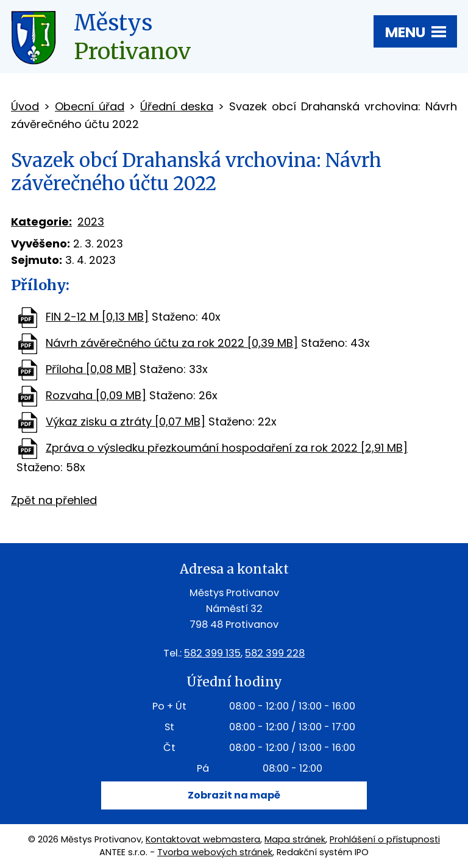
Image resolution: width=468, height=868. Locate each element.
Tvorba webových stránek (215, 852)
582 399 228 (275, 653)
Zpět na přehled (54, 500)
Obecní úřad (90, 106)
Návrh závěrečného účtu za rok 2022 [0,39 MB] (172, 343)
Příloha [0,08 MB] (91, 369)
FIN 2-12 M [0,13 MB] (97, 317)
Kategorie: (41, 222)
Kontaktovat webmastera (203, 839)
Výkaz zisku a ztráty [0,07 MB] (126, 422)
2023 (91, 222)
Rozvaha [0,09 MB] (96, 395)
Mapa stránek (295, 839)
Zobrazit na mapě (234, 795)
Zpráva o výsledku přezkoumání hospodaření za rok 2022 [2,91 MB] (227, 448)
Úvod (25, 106)
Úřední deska (177, 106)
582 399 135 (212, 653)
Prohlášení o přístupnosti (385, 839)
